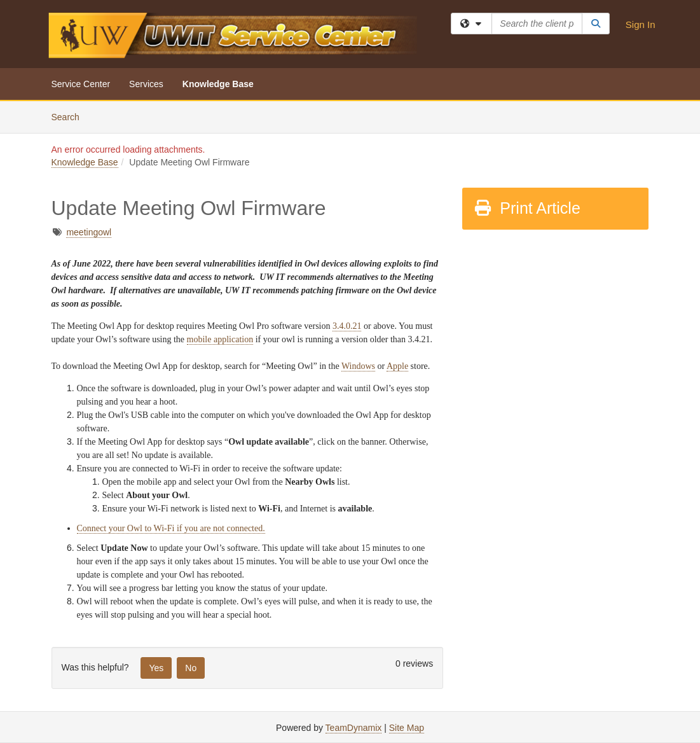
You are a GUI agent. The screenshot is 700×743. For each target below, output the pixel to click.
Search (70, 116)
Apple (397, 366)
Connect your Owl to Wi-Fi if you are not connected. (171, 528)
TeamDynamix (354, 728)
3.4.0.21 (347, 326)
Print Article (527, 208)
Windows (358, 366)
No (191, 668)
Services (146, 84)
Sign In (641, 24)
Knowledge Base (218, 84)
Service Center (81, 84)
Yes (156, 668)
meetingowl (89, 232)
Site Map (407, 728)
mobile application (220, 339)
